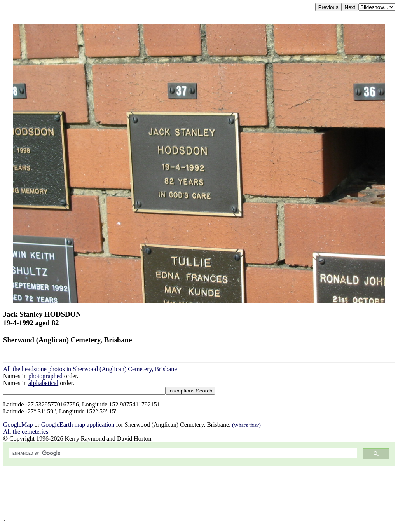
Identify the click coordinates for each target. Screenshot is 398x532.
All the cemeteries (26, 432)
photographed (45, 376)
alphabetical (43, 383)
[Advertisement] (199, 492)
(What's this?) (246, 425)
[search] (182, 453)
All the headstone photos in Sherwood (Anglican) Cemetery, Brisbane (90, 369)
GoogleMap (18, 425)
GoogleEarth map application (79, 425)
